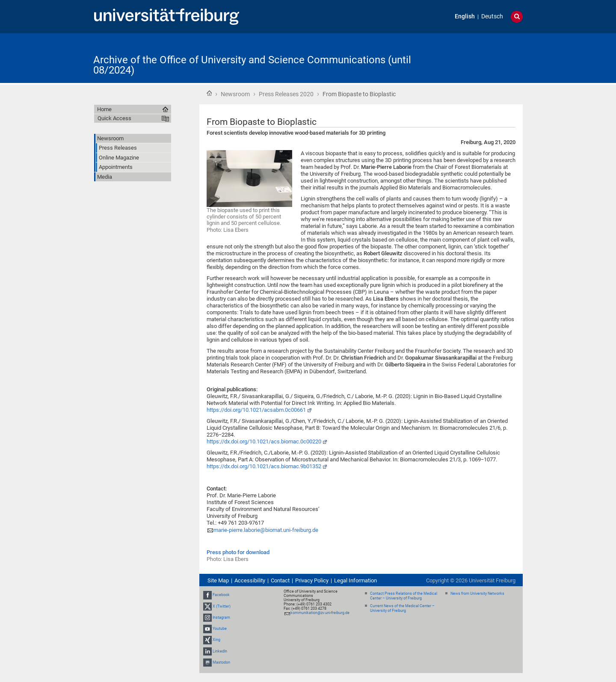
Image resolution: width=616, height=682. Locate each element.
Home (209, 93)
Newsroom (235, 94)
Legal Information (355, 580)
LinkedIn (220, 651)
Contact (280, 580)
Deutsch (492, 16)
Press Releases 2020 (286, 94)
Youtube (220, 629)
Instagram (221, 617)
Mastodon (221, 662)
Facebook (221, 595)
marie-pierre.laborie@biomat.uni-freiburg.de (266, 530)
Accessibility (250, 580)
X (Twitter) (222, 606)
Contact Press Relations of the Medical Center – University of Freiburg (404, 596)
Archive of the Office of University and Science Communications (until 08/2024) (252, 65)
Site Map (218, 580)
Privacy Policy (312, 580)
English (465, 16)
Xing (216, 640)
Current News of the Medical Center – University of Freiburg (402, 608)
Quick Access (114, 118)
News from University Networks (477, 593)
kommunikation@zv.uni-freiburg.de (320, 613)
